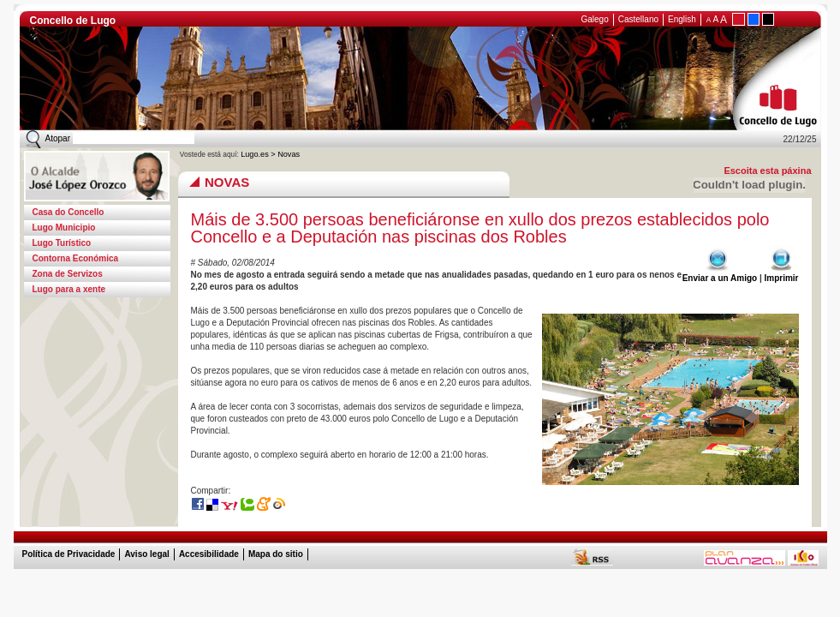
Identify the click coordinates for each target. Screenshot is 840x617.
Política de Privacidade (69, 554)
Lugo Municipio (64, 228)
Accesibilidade (209, 554)
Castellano (638, 19)
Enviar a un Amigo (720, 274)
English (682, 19)
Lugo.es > (259, 154)
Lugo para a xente (69, 289)
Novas (289, 154)
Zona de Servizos (68, 274)
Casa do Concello (69, 212)
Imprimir (781, 274)
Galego (595, 19)
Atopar (58, 138)
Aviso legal (146, 554)
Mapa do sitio (276, 554)
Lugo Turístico (62, 243)
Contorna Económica (76, 258)
